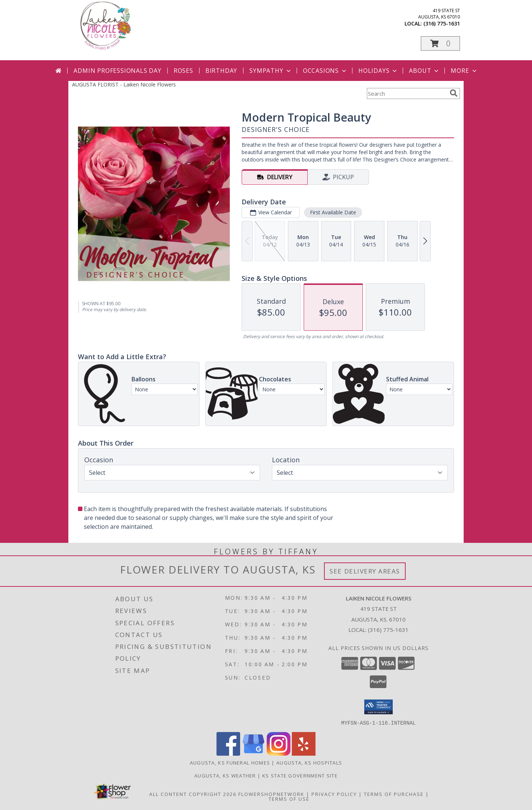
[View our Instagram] (279, 753)
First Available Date (333, 212)
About (424, 71)
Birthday (221, 71)
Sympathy (271, 71)
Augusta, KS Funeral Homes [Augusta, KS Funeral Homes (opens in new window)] (230, 762)
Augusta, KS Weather (225, 775)
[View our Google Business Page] (253, 753)
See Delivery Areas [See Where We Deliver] (365, 571)
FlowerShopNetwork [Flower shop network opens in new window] (271, 794)
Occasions (325, 71)
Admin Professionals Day (117, 71)
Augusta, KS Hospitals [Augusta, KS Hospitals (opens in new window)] (309, 762)
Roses (183, 71)
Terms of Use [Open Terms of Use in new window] (289, 799)
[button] (440, 43)
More (464, 71)
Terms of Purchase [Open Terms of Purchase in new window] (394, 794)
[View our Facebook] (228, 753)
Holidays (378, 71)
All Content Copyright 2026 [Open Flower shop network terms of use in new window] (193, 794)
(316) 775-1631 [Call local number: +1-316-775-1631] (442, 23)
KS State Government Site (300, 775)
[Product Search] (407, 93)
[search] (454, 93)
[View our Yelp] (304, 753)
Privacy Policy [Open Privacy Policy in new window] (334, 794)
